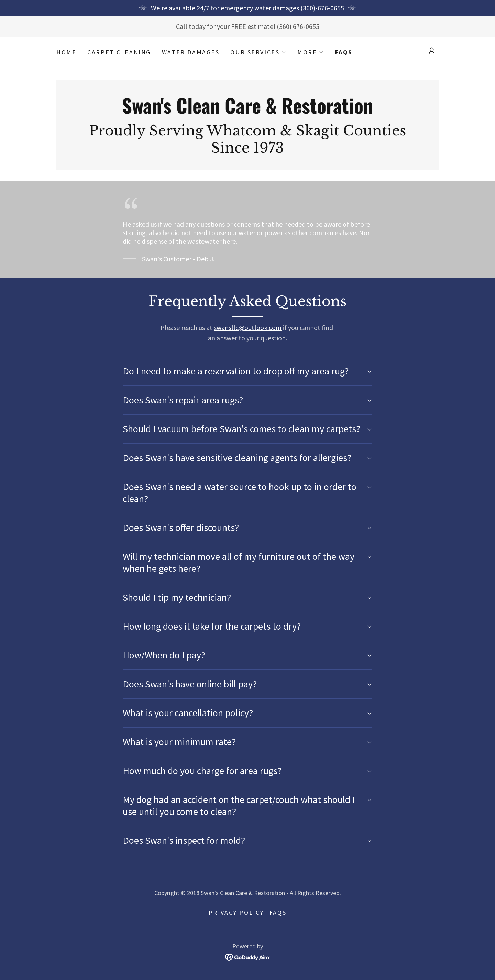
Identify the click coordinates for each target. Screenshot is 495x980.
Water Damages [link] (191, 52)
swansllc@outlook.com (248, 328)
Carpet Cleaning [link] (119, 52)
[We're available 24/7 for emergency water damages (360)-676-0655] (247, 8)
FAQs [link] (344, 52)
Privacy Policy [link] (236, 912)
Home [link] (66, 52)
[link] (247, 111)
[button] (258, 52)
